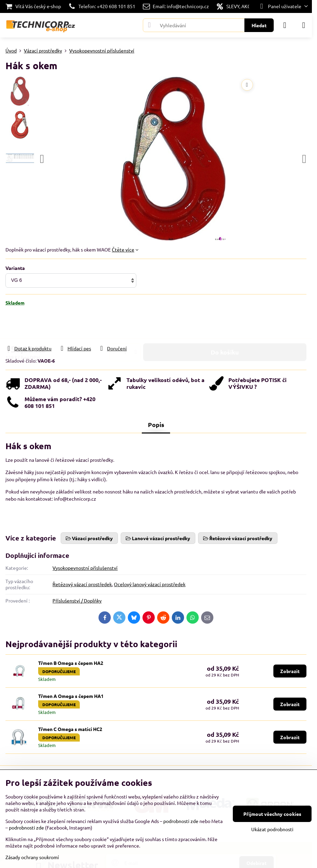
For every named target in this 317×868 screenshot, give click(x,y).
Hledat (259, 25)
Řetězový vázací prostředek (82, 584)
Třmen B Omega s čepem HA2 (71, 663)
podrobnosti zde (181, 821)
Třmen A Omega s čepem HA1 (71, 696)
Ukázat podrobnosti (272, 829)
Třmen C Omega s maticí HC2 (70, 729)
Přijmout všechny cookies (272, 814)
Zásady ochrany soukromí (32, 857)
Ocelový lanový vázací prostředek (150, 584)
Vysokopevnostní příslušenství (85, 568)
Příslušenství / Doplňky (77, 600)
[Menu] (304, 25)
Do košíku (225, 332)
